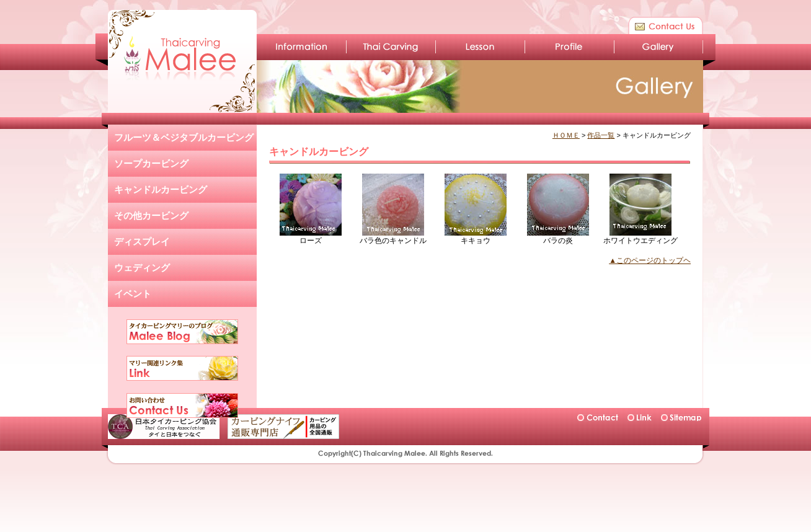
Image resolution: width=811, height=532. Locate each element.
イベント (133, 294)
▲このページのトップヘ (650, 260)
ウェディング (142, 268)
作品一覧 (601, 135)
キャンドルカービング (161, 189)
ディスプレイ (142, 242)
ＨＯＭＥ (566, 135)
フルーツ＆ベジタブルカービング (184, 137)
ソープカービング (151, 163)
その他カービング (151, 215)
